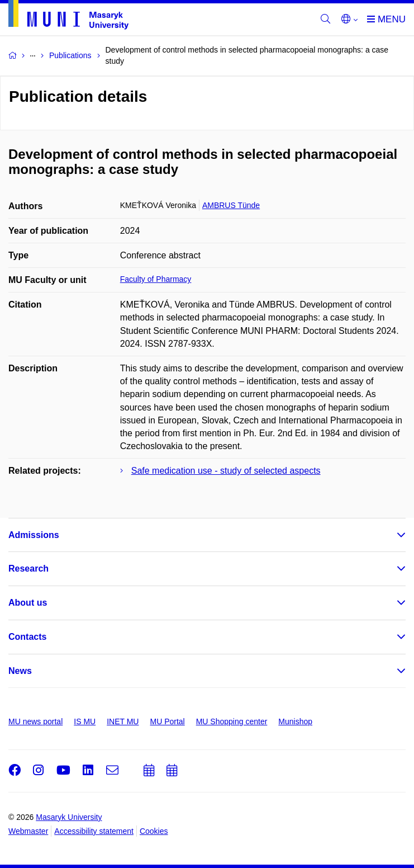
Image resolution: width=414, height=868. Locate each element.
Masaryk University (69, 817)
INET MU (123, 721)
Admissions (34, 535)
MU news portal (35, 721)
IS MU (85, 721)
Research (28, 569)
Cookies (154, 831)
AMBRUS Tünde (231, 205)
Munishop (295, 721)
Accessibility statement (94, 831)
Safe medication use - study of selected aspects (226, 471)
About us (28, 603)
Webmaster (28, 831)
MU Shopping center (232, 721)
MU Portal (167, 721)
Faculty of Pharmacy (156, 279)
